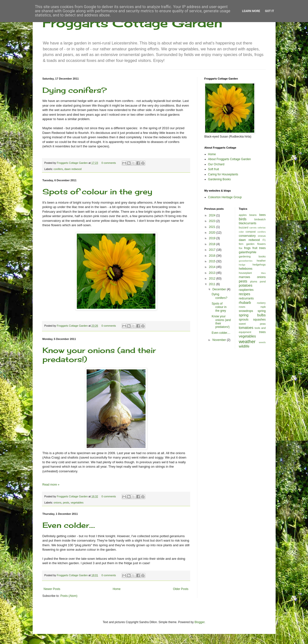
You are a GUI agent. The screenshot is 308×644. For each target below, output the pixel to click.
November (220, 340)
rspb (263, 307)
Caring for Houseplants (223, 174)
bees (262, 215)
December (220, 289)
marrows (244, 277)
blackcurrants (248, 223)
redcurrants (246, 298)
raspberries (246, 290)
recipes (244, 294)
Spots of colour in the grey (97, 192)
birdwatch (260, 219)
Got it (270, 11)
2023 (213, 221)
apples (243, 215)
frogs (247, 248)
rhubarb (245, 303)
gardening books (252, 256)
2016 (213, 256)
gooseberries (246, 261)
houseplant (245, 273)
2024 (213, 215)
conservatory (247, 236)
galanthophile (248, 252)
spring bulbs (252, 315)
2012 (213, 279)
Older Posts (181, 589)
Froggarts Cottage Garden (132, 23)
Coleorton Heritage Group (225, 197)
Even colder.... (69, 525)
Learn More (251, 11)
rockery (261, 303)
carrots (253, 228)
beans (253, 215)
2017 (213, 250)
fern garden (247, 244)
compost (251, 232)
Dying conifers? (75, 90)
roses (242, 307)
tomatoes (246, 328)
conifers (58, 169)
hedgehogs (259, 265)
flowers (261, 244)
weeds (262, 342)
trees (262, 332)
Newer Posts (52, 589)
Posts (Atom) (69, 596)
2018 (213, 244)
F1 (264, 240)
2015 (213, 261)
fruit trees (259, 248)
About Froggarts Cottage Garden (230, 159)
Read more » (51, 485)
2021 (213, 227)
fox (241, 248)
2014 (213, 267)
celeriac (261, 228)
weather (247, 342)
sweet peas (252, 324)
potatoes (246, 285)
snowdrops (246, 311)
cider (241, 232)
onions (57, 503)
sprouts (244, 320)
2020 (213, 233)
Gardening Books (220, 179)
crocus (262, 236)
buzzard (243, 227)
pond (263, 281)
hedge (242, 265)
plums (254, 281)
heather (261, 261)
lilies (263, 273)
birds (243, 219)
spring (262, 311)
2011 (213, 284)
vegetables (77, 503)
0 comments (109, 163)
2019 (213, 238)
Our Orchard (216, 164)
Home (117, 589)
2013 (213, 273)
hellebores (246, 269)
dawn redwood (73, 169)
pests (66, 503)
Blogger (200, 622)
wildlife (244, 346)
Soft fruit (214, 169)
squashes (259, 320)
